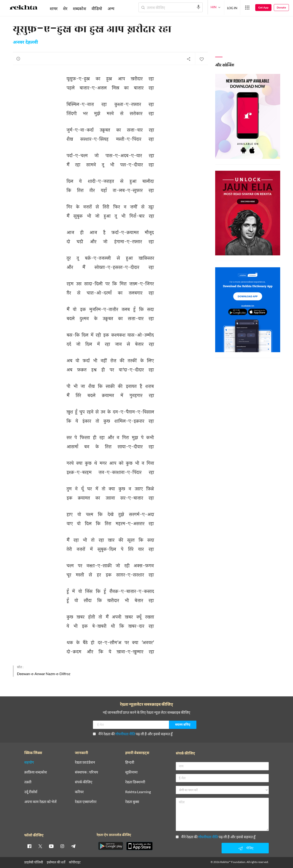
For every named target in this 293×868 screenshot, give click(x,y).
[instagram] (62, 846)
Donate (281, 7)
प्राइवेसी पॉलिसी (34, 862)
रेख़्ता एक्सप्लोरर (86, 802)
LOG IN (232, 7)
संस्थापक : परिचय (86, 772)
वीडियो (97, 8)
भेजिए (245, 848)
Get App (263, 7)
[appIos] (139, 846)
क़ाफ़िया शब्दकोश (36, 772)
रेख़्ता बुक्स (132, 802)
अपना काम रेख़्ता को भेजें (40, 802)
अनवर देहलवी (25, 43)
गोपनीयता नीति (125, 734)
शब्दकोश (79, 8)
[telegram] (73, 846)
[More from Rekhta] (247, 8)
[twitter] (40, 846)
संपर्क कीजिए (84, 782)
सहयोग (29, 762)
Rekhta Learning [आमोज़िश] (138, 792)
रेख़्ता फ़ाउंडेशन (85, 762)
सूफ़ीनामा (131, 772)
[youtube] (51, 846)
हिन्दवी (130, 762)
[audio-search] (198, 7)
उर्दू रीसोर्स (31, 792)
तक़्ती (28, 782)
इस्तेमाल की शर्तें (56, 862)
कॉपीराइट (75, 862)
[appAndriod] (111, 846)
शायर (54, 8)
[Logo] (24, 8)
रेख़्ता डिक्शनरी (135, 782)
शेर (65, 8)
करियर (79, 792)
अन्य (111, 8)
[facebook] (29, 846)
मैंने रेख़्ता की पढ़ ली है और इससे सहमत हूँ (133, 734)
